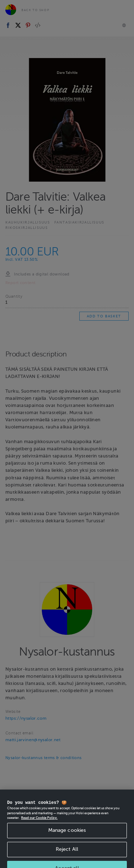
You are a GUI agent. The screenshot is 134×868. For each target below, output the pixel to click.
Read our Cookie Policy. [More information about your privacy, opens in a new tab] (39, 823)
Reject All (67, 854)
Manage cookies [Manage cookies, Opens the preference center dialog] (67, 835)
